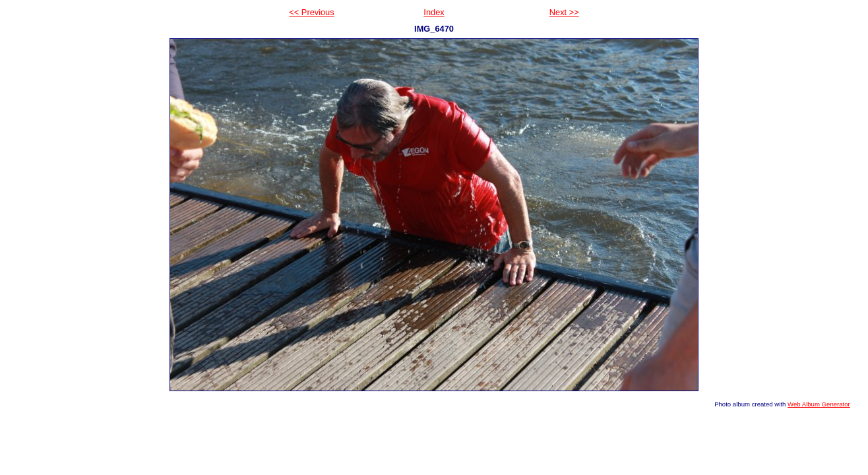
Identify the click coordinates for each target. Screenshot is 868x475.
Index (434, 12)
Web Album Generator (819, 404)
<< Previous (311, 12)
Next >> (564, 12)
